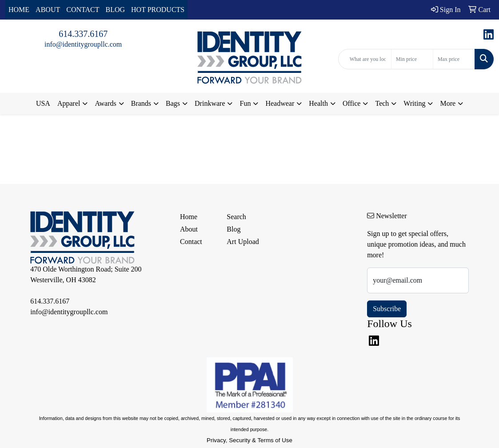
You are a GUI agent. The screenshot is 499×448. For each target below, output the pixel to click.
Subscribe (387, 309)
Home (189, 217)
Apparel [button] (69, 103)
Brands (141, 103)
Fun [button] (245, 103)
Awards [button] (105, 103)
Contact (191, 242)
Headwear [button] (280, 103)
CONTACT (83, 10)
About (189, 229)
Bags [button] (173, 103)
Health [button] (318, 103)
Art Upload (243, 242)
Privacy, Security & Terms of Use (249, 440)
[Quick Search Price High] (454, 59)
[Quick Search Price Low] (412, 59)
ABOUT (48, 10)
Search (236, 217)
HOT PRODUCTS (158, 10)
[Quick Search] (365, 59)
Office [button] (352, 103)
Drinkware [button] (210, 103)
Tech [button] (382, 103)
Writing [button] (414, 103)
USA (43, 103)
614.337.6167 (83, 34)
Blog (234, 229)
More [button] (448, 103)
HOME (19, 10)
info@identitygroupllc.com (83, 44)
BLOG (116, 10)
